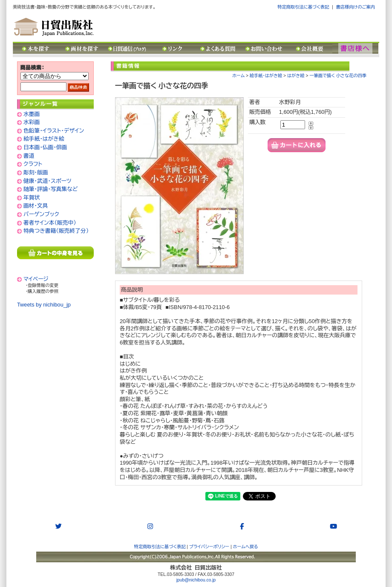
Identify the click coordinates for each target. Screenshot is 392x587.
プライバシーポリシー (209, 547)
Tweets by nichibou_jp (44, 305)
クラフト (33, 164)
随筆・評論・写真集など (50, 189)
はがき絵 (296, 76)
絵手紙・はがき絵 (44, 139)
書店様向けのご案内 (356, 7)
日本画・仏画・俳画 (45, 147)
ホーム (238, 76)
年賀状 (32, 198)
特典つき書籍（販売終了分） (56, 231)
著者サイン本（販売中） (50, 223)
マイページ (36, 279)
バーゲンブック (41, 214)
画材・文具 (36, 206)
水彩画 (32, 122)
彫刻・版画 (36, 172)
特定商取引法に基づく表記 (303, 7)
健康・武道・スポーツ (48, 181)
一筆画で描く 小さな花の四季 (338, 76)
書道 (29, 156)
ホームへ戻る (246, 547)
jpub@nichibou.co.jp (196, 580)
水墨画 (32, 114)
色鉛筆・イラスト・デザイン (54, 131)
